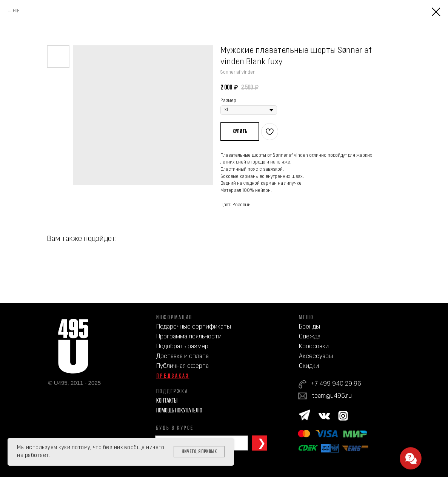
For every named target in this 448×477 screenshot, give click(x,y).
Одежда (310, 337)
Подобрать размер (182, 347)
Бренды (309, 327)
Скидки (309, 366)
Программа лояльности (189, 337)
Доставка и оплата (182, 356)
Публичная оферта (182, 366)
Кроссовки (314, 347)
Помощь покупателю (179, 411)
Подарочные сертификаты (194, 327)
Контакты (167, 401)
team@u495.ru (332, 396)
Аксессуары (316, 356)
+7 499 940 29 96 (336, 384)
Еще (16, 11)
